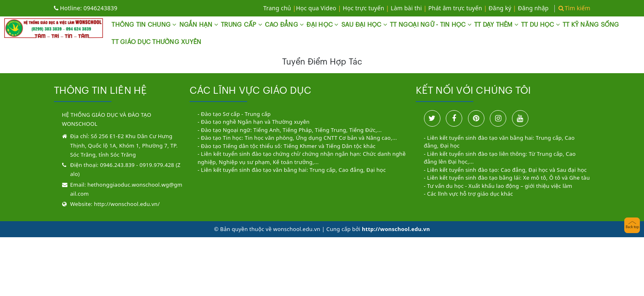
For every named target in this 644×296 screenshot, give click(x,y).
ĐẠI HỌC (322, 25)
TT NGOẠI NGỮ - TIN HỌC (431, 25)
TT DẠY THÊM (496, 25)
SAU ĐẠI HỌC (364, 25)
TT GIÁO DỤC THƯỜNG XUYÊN (156, 42)
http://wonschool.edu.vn (396, 229)
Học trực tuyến (364, 8)
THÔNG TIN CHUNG (144, 25)
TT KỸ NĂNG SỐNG (591, 25)
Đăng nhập (533, 8)
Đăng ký (500, 8)
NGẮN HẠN (199, 25)
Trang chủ (277, 8)
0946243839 (86, 8)
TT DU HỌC (541, 25)
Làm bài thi (406, 8)
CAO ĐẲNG (285, 25)
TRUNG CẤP (242, 25)
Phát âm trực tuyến (456, 8)
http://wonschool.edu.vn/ (127, 204)
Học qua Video (316, 8)
